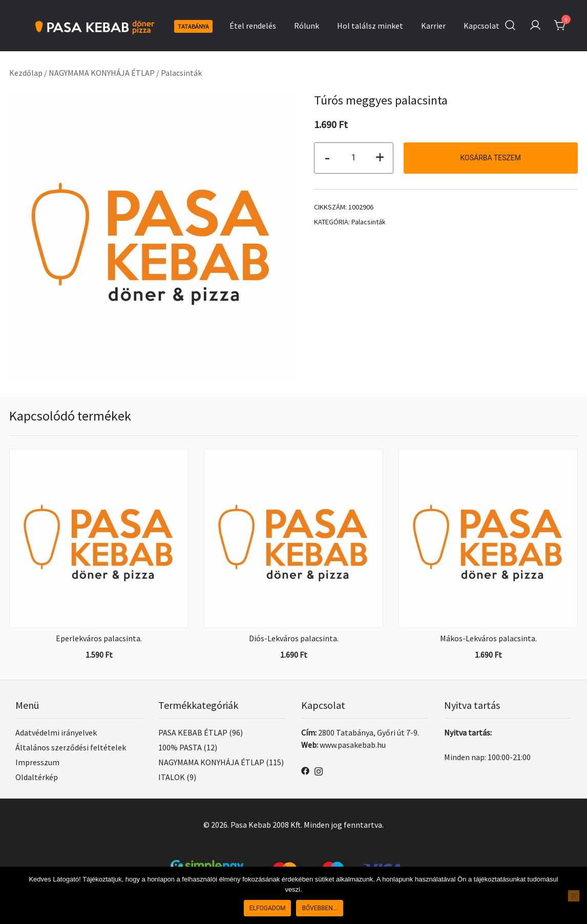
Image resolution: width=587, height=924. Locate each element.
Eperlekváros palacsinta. (99, 638)
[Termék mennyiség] (354, 158)
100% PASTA (180, 747)
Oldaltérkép (37, 777)
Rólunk (307, 26)
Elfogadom (268, 908)
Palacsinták (181, 73)
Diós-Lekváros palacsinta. (294, 638)
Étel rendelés (253, 26)
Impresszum (37, 762)
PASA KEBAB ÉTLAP (193, 732)
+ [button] (380, 157)
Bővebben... (320, 908)
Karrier (433, 26)
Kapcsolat (481, 26)
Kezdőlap (26, 73)
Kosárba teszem (490, 158)
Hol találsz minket (370, 26)
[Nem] (574, 896)
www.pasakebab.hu (353, 745)
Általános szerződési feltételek (71, 747)
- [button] (327, 157)
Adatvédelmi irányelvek (56, 732)
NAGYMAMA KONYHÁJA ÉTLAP (102, 73)
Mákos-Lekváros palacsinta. (488, 638)
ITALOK (172, 777)
